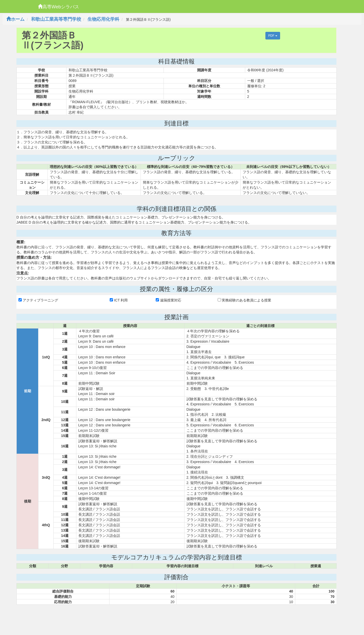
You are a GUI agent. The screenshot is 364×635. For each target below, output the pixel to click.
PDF (273, 36)
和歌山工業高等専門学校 (56, 19)
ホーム (15, 19)
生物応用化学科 (103, 19)
